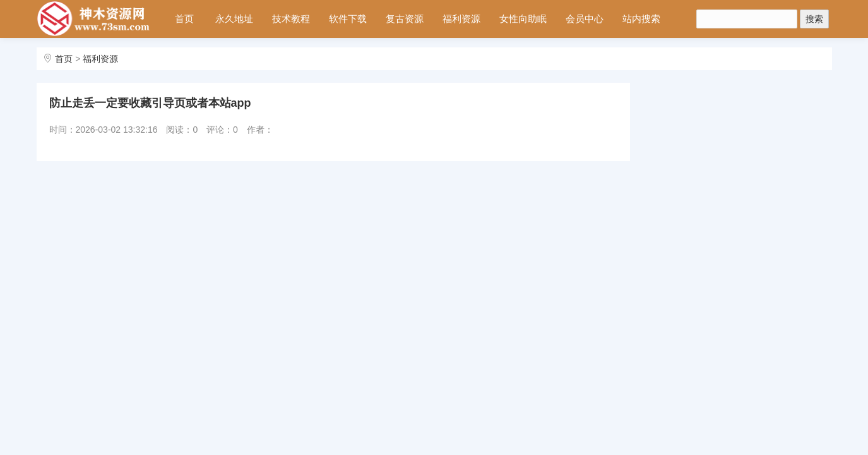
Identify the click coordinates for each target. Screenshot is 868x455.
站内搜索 (641, 19)
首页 (184, 19)
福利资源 (461, 19)
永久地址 (234, 19)
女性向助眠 (523, 19)
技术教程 (291, 19)
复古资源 (405, 19)
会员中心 (585, 19)
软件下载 (348, 19)
